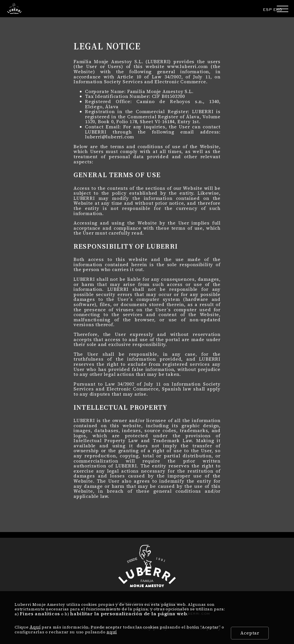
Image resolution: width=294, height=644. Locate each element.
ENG (278, 10)
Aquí (35, 627)
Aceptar (250, 633)
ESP (267, 10)
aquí (112, 632)
